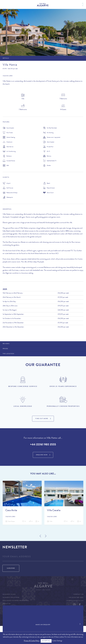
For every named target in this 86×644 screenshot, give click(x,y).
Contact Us (78, 594)
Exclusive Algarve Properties (16, 601)
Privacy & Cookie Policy (32, 641)
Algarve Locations (11, 598)
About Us (7, 604)
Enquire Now (42, 455)
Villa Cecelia (54, 511)
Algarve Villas (9, 594)
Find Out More (42, 419)
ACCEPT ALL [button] (46, 641)
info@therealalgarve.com (75, 601)
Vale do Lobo (8, 76)
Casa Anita (11, 511)
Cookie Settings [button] (57, 641)
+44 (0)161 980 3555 (43, 445)
